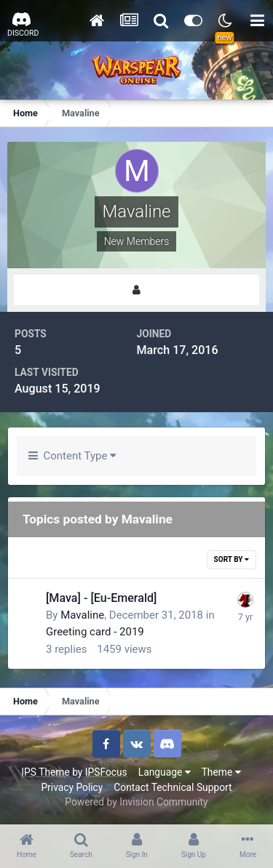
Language (165, 772)
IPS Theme (45, 772)
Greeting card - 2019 (95, 632)
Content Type (72, 456)
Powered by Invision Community (136, 802)
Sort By (232, 559)
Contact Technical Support (173, 787)
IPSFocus (106, 772)
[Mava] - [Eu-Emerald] (101, 598)
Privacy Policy (72, 787)
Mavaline (82, 615)
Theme (221, 772)
